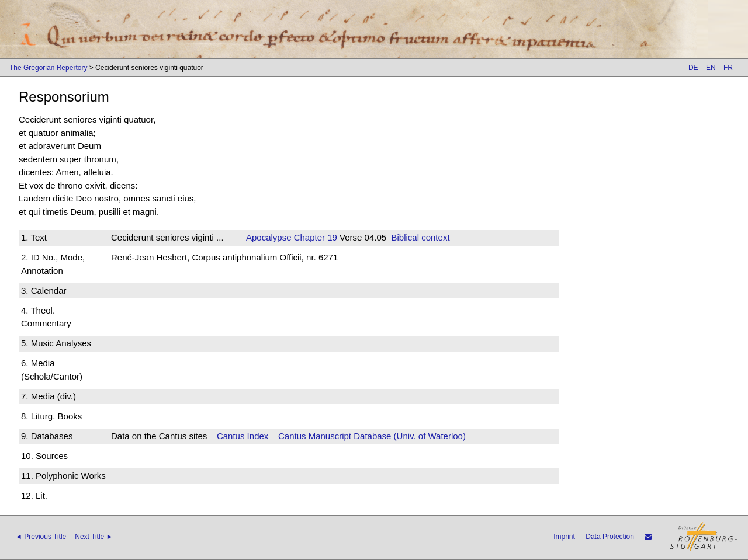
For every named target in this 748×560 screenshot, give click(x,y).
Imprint (564, 537)
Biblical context (421, 237)
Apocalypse (269, 237)
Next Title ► (94, 537)
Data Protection (610, 537)
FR (728, 68)
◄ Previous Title (41, 537)
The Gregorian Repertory (48, 68)
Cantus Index (243, 436)
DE (693, 68)
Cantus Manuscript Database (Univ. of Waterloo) (372, 436)
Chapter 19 (314, 237)
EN (711, 68)
